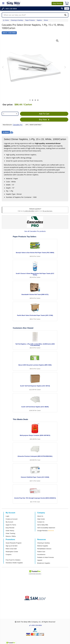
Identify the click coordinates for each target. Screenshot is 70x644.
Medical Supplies (43, 546)
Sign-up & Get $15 (12, 546)
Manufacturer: (8, 125)
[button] (62, 9)
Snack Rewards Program (14, 543)
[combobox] (10, 114)
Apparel (40, 560)
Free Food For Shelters (13, 560)
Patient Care (41, 552)
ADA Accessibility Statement (46, 528)
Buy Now (44, 120)
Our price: (8, 105)
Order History (10, 531)
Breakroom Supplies (44, 563)
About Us (40, 516)
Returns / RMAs (11, 536)
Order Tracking (10, 533)
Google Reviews (42, 531)
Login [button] (67, 8)
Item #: (5, 33)
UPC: (27, 125)
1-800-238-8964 (29, 211)
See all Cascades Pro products (35, 231)
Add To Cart (44, 114)
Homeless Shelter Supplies (14, 563)
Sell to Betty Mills (43, 525)
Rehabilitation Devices (44, 549)
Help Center (41, 519)
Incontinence (41, 554)
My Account (9, 522)
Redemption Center (12, 552)
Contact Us (41, 522)
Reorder (57, 3)
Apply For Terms (11, 525)
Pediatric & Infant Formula (45, 557)
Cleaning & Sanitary (44, 543)
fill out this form (47, 211)
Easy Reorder (10, 528)
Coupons (9, 554)
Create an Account (12, 519)
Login (7, 516)
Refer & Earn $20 (11, 549)
